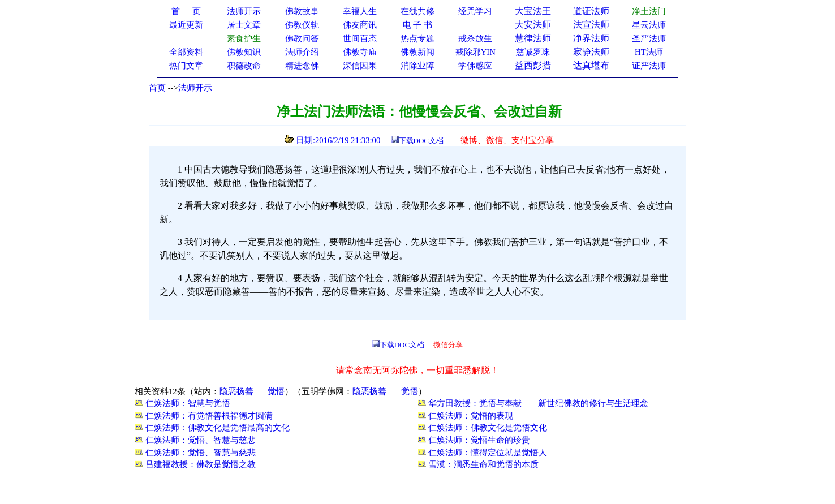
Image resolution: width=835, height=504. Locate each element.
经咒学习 (475, 11)
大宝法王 (533, 11)
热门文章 (186, 66)
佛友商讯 (360, 25)
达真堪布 (591, 65)
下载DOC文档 (421, 141)
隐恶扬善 (236, 391)
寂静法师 (591, 52)
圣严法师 (649, 38)
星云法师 (649, 25)
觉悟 (276, 391)
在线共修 (417, 11)
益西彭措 (533, 65)
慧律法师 (533, 38)
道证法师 (591, 11)
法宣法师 (591, 25)
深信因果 (360, 66)
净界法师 (591, 38)
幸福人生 (360, 11)
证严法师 (649, 66)
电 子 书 (417, 25)
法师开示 (195, 88)
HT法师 (649, 52)
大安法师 (533, 25)
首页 (157, 88)
